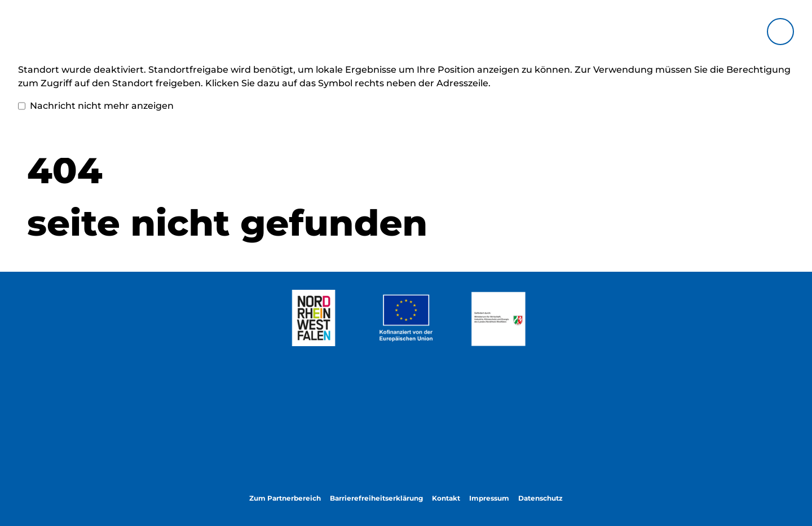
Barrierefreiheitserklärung (376, 498)
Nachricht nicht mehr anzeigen (96, 106)
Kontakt (446, 498)
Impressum (489, 498)
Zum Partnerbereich (285, 498)
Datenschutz (540, 498)
